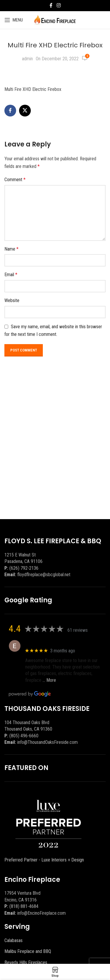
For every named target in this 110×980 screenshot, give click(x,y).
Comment (15, 180)
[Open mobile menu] (14, 20)
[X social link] (25, 111)
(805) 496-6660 (24, 736)
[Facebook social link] (51, 5)
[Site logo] (55, 20)
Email (11, 275)
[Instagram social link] (59, 5)
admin (27, 59)
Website (12, 300)
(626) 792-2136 (24, 568)
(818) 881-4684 (24, 906)
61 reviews (78, 630)
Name (11, 249)
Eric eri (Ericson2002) (46, 643)
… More (49, 680)
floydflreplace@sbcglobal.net (44, 575)
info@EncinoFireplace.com (42, 913)
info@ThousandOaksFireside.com (48, 742)
